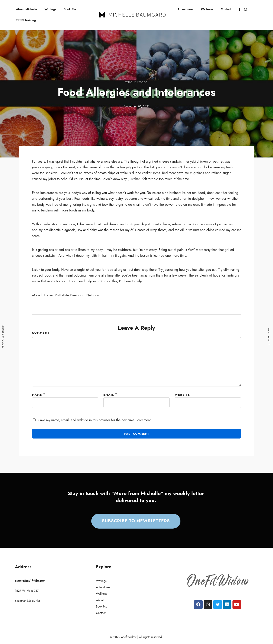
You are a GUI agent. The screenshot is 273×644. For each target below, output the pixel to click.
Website (182, 395)
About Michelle (27, 9)
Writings (50, 9)
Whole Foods (136, 82)
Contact (226, 9)
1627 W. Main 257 (27, 591)
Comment (41, 333)
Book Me (70, 9)
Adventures (185, 9)
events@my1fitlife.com (30, 581)
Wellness (207, 9)
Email (109, 395)
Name (37, 395)
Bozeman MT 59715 (27, 601)
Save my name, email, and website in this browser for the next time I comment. (95, 420)
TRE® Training (26, 20)
